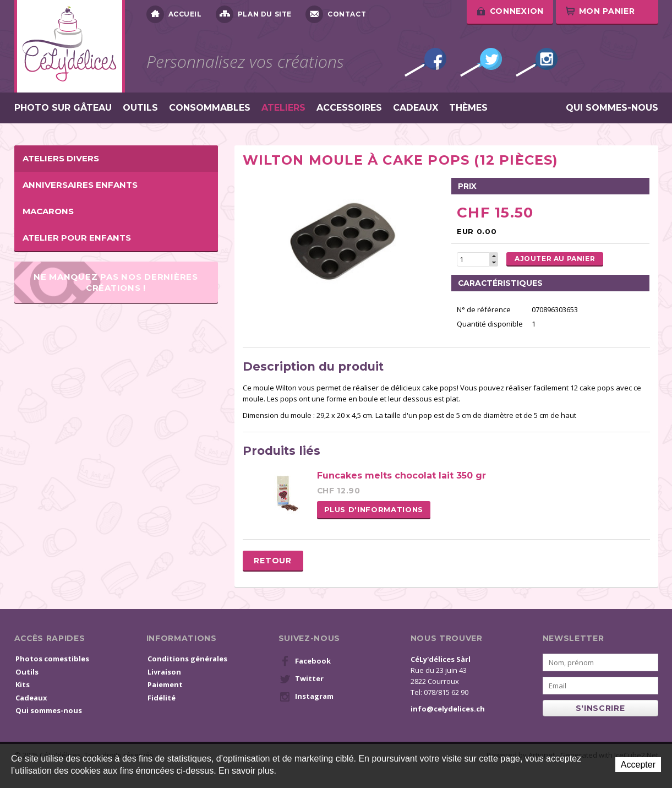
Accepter (638, 765)
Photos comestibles (52, 659)
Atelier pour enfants (77, 238)
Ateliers (283, 108)
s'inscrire (600, 708)
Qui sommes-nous (612, 108)
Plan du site (254, 14)
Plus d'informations (374, 509)
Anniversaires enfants (80, 185)
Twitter (481, 62)
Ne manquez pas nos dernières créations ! (116, 282)
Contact (336, 14)
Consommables (210, 108)
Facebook (425, 62)
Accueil (174, 14)
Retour (272, 561)
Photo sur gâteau (63, 108)
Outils (140, 108)
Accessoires (349, 108)
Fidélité (162, 698)
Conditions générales (187, 659)
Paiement (165, 684)
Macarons (48, 211)
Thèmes (468, 108)
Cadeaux (416, 108)
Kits (23, 684)
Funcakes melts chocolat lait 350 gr (401, 475)
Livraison (164, 672)
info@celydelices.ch (448, 709)
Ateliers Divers (61, 158)
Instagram (537, 62)
